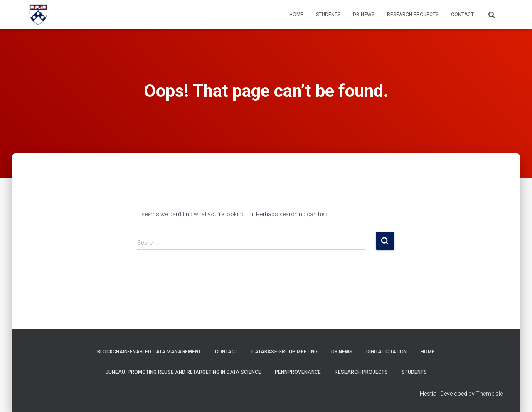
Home (296, 15)
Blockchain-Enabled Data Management (149, 352)
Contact (462, 15)
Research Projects (413, 15)
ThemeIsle (489, 394)
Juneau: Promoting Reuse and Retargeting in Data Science (183, 372)
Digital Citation (387, 352)
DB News (364, 15)
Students (328, 15)
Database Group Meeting (284, 352)
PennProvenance (298, 372)
